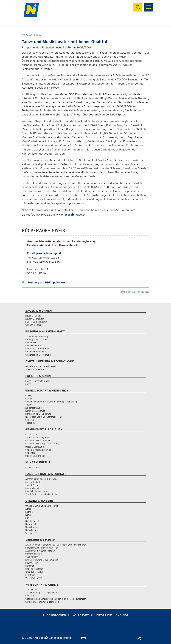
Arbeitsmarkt (32, 590)
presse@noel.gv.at (49, 253)
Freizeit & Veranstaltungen (38, 381)
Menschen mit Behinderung (38, 414)
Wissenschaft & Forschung (38, 355)
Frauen (29, 399)
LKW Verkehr (32, 563)
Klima (28, 515)
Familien (29, 396)
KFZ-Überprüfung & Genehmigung (42, 560)
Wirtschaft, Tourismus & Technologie (43, 602)
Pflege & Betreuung (35, 447)
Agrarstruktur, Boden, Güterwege (41, 479)
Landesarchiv (32, 343)
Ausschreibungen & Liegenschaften (42, 593)
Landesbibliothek (33, 346)
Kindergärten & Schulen (37, 340)
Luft (27, 518)
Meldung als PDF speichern (43, 282)
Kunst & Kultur (32, 467)
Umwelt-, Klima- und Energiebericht (42, 506)
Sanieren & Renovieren (36, 322)
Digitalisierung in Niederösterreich (42, 366)
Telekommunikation (35, 369)
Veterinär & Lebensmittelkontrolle (41, 494)
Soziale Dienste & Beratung (38, 450)
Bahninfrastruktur (34, 554)
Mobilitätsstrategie (34, 569)
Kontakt (122, 615)
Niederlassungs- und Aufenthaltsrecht (43, 417)
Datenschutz (83, 615)
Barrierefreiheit (56, 615)
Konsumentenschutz (35, 411)
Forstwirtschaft (33, 482)
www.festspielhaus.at (71, 215)
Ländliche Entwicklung (36, 491)
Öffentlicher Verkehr (35, 572)
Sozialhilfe (30, 453)
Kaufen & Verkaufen (35, 319)
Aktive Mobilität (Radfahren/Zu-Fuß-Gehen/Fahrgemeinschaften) (56, 545)
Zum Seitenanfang (135, 292)
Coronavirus (31, 435)
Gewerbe (30, 596)
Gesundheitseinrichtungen (38, 441)
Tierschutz (30, 423)
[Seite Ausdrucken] (84, 639)
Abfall (28, 509)
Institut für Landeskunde (37, 349)
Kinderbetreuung (33, 408)
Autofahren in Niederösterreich (40, 551)
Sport (28, 384)
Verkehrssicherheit (34, 578)
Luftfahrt (30, 566)
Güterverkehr (32, 557)
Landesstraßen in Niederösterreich (42, 548)
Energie (29, 512)
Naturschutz (31, 524)
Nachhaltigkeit (32, 521)
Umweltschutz (32, 530)
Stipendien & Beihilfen (36, 352)
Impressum (104, 615)
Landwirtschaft (33, 488)
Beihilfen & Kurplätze (35, 456)
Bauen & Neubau (33, 316)
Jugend (29, 405)
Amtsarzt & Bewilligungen (38, 438)
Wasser (29, 533)
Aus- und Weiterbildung (37, 337)
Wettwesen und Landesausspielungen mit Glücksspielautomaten (56, 599)
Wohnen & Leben (33, 325)
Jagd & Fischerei (33, 485)
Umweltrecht (31, 527)
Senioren (30, 420)
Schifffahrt (30, 575)
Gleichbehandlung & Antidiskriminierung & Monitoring (51, 402)
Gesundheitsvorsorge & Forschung (42, 444)
